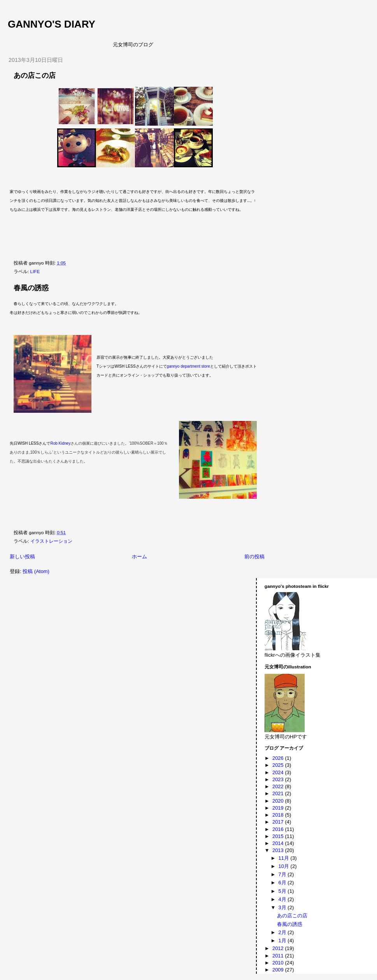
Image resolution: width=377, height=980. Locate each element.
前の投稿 (254, 557)
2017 (279, 822)
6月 (283, 883)
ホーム (139, 557)
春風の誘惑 (31, 288)
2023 (279, 779)
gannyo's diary (52, 24)
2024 (279, 772)
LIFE (35, 271)
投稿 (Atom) (36, 571)
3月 (283, 907)
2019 (279, 808)
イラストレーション (51, 541)
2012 (279, 948)
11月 (285, 858)
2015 (279, 836)
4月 (283, 899)
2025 (279, 765)
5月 (283, 891)
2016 (279, 829)
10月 (285, 866)
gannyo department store (188, 366)
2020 (279, 801)
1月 (283, 941)
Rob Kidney (60, 443)
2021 (279, 793)
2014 (279, 843)
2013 (279, 850)
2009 (279, 970)
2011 (279, 956)
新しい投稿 (22, 557)
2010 (279, 963)
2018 (279, 815)
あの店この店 (35, 75)
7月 (283, 874)
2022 (279, 786)
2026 (279, 758)
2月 (283, 932)
